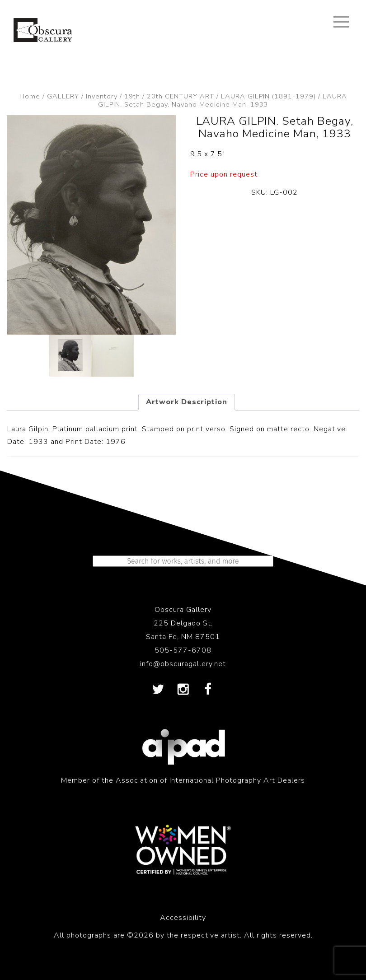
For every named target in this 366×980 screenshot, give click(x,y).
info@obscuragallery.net (183, 664)
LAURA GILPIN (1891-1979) (268, 96)
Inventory (102, 96)
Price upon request (224, 174)
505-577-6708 (183, 650)
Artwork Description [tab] (187, 402)
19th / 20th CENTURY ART (169, 96)
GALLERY (63, 96)
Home (30, 96)
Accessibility (183, 918)
